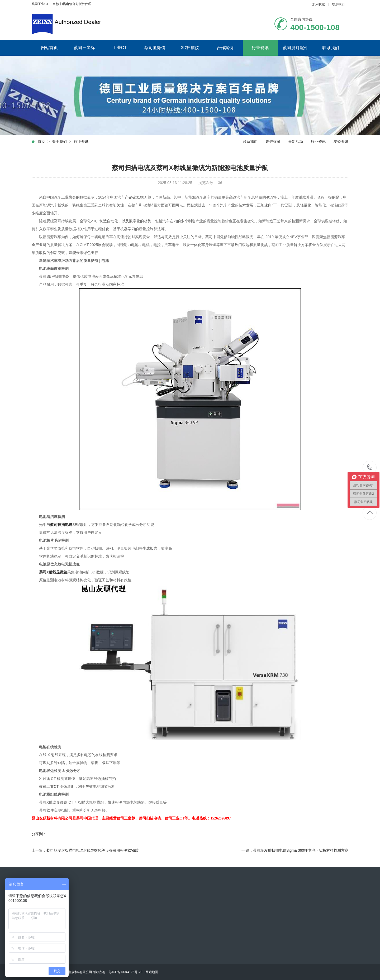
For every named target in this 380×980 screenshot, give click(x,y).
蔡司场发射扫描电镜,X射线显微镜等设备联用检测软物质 (92, 850)
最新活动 (296, 142)
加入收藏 (319, 4)
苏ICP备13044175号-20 (125, 972)
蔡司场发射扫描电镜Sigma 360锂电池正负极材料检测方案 (301, 850)
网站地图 (152, 972)
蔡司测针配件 (296, 48)
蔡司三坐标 (84, 48)
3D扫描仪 (190, 48)
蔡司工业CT (49, 786)
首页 (41, 142)
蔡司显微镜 (155, 48)
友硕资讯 (341, 142)
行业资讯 (260, 48)
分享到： (39, 834)
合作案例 (225, 48)
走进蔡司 (273, 142)
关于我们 (59, 142)
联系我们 (338, 4)
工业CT (120, 48)
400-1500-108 (370, 468)
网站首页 (49, 48)
